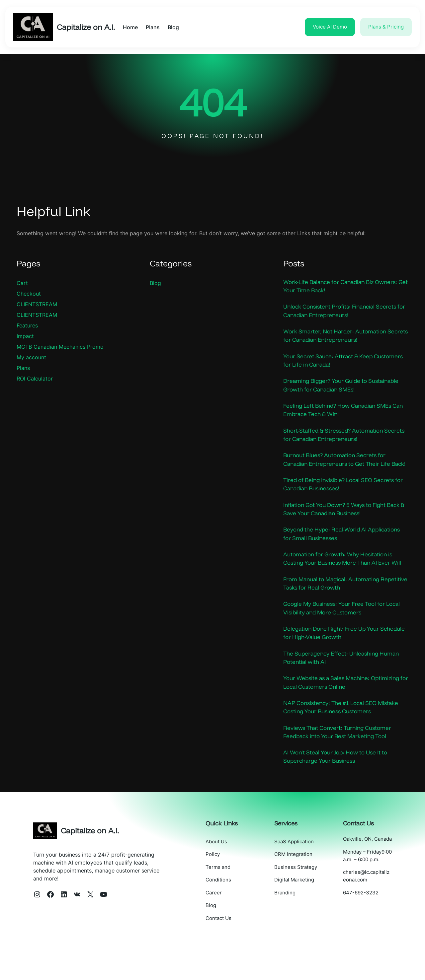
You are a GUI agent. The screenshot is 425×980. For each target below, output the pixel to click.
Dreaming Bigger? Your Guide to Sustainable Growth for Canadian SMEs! (345, 388)
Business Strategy (302, 897)
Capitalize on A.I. (87, 27)
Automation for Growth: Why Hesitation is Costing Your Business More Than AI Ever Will (341, 579)
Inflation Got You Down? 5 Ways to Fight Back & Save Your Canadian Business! (339, 524)
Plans (23, 368)
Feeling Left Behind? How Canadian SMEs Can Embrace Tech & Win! (341, 413)
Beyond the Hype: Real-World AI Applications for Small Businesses (345, 549)
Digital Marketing (300, 909)
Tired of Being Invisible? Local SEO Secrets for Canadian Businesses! (343, 498)
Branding (291, 922)
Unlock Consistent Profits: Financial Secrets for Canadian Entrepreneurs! (344, 312)
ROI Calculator (35, 379)
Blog (155, 283)
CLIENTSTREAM (37, 304)
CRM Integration (299, 884)
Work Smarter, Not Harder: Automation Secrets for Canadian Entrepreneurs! (338, 337)
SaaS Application (300, 871)
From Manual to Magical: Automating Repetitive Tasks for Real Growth (335, 608)
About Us (225, 871)
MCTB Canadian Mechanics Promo (60, 347)
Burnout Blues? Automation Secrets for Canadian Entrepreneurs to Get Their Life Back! (340, 468)
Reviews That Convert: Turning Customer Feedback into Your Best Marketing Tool (340, 761)
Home (133, 27)
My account (31, 357)
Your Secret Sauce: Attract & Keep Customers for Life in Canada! (331, 362)
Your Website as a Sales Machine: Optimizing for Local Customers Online (346, 710)
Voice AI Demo (330, 27)
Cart (22, 283)
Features (27, 325)
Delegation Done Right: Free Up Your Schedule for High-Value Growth (335, 659)
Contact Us (227, 947)
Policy (222, 884)
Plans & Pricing (386, 27)
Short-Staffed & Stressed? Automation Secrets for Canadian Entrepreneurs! (336, 439)
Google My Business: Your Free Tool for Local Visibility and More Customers (338, 634)
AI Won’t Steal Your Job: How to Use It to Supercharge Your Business (340, 786)
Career (223, 922)
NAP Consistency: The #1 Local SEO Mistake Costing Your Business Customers (345, 735)
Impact (25, 336)
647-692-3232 (364, 937)
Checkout (29, 294)
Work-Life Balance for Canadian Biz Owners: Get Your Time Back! (345, 286)
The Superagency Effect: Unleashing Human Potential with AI (345, 684)
